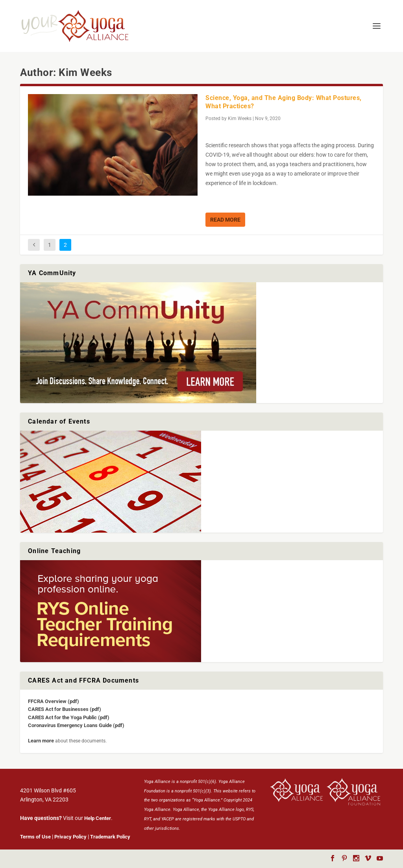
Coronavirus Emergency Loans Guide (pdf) (76, 725)
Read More (225, 220)
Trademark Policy (110, 837)
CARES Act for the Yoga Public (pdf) (69, 717)
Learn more (41, 741)
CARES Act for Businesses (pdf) (65, 709)
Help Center (98, 818)
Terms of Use (35, 837)
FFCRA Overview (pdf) (54, 701)
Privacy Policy (70, 837)
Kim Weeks (240, 118)
